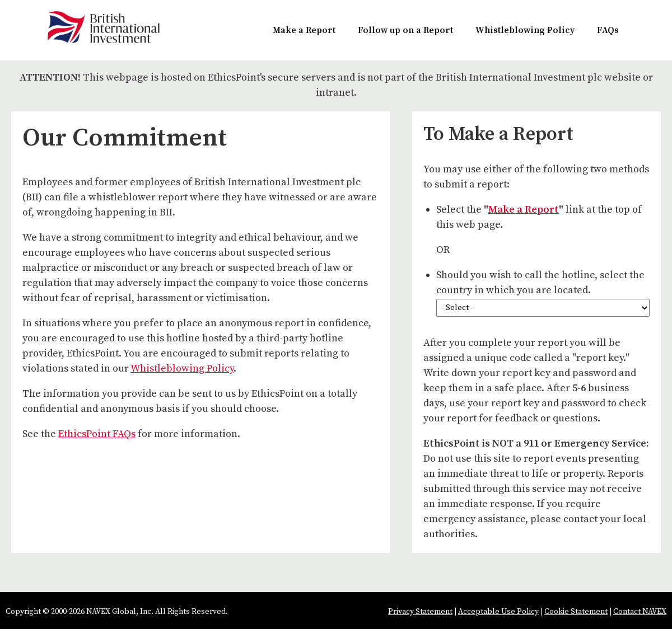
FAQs (608, 30)
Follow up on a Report (405, 30)
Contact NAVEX (640, 612)
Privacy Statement (420, 612)
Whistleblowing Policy (525, 30)
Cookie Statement (576, 612)
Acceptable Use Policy (498, 612)
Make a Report (304, 30)
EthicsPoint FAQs (97, 434)
